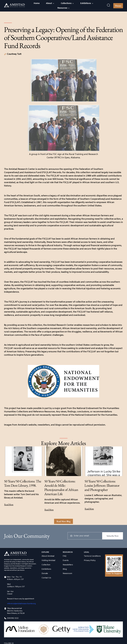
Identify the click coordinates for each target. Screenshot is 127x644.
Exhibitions (46, 569)
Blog (65, 569)
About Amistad (48, 556)
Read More (9, 504)
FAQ (65, 556)
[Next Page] (64, 521)
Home (37, 3)
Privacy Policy (90, 560)
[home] (14, 6)
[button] (50, 3)
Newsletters (68, 565)
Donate (118, 6)
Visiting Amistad (48, 560)
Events (66, 560)
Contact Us (46, 578)
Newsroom (67, 573)
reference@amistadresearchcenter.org (21, 604)
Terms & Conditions (92, 556)
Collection (46, 565)
